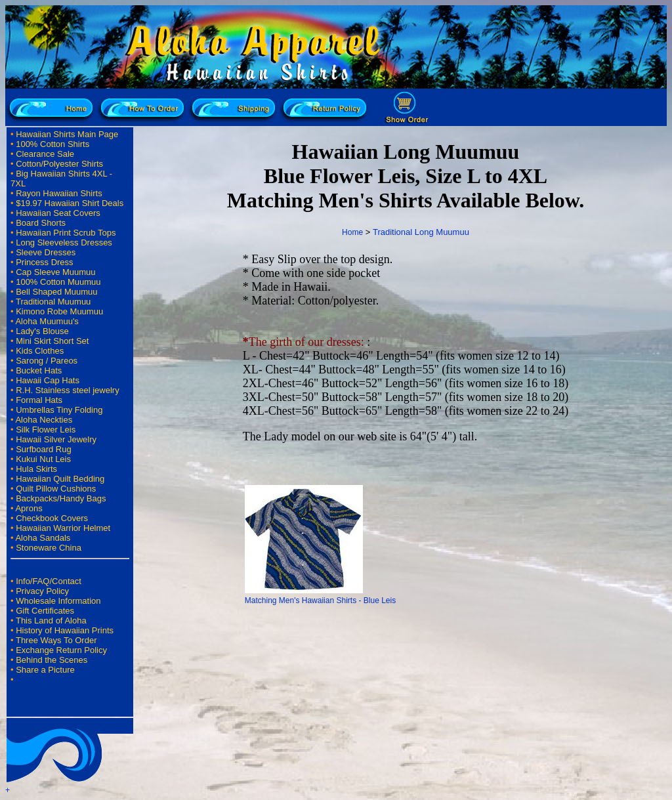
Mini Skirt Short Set (52, 341)
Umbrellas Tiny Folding (59, 410)
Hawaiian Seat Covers (58, 213)
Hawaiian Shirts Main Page (67, 134)
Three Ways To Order (56, 640)
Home (352, 232)
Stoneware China (49, 548)
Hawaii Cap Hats (48, 380)
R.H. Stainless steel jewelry (68, 390)
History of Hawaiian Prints (65, 630)
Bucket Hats (39, 370)
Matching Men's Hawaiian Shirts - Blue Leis (320, 600)
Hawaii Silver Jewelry (56, 439)
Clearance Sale (45, 154)
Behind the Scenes (52, 660)
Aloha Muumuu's (47, 321)
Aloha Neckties (44, 420)
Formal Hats (39, 400)
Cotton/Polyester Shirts (59, 164)
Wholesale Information (58, 601)
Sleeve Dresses (46, 252)
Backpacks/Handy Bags (61, 498)
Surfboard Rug (44, 449)
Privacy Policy (42, 591)
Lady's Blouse (42, 331)
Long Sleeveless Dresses (64, 242)
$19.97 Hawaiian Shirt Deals (70, 203)
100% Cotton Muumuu (58, 282)
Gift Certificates (45, 611)
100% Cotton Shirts (52, 144)
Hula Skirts (36, 469)
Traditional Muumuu (53, 302)
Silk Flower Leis (46, 430)
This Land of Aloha (51, 621)
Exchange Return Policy (61, 650)
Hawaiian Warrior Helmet (63, 528)
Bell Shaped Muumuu (56, 292)
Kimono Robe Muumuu (59, 311)
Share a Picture (45, 670)
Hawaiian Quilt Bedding (60, 479)
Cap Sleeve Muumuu (55, 272)
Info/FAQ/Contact (49, 581)
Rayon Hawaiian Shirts (59, 193)
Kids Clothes (40, 351)
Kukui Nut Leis (43, 459)
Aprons (29, 508)
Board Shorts (41, 223)
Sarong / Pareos (47, 361)
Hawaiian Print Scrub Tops (66, 233)
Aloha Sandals (43, 538)
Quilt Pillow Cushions (56, 489)
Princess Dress (44, 262)
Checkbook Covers (52, 518)
